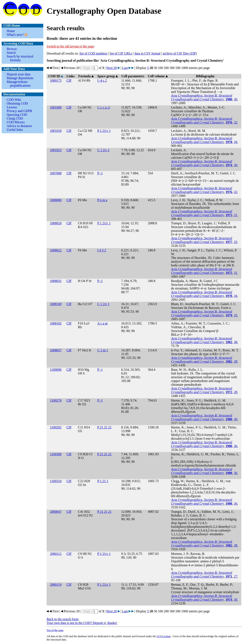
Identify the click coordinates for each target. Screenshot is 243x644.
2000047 (56, 512)
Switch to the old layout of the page (70, 46)
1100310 (56, 481)
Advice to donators (19, 126)
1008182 (56, 323)
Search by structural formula (20, 58)
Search (11, 53)
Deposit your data (19, 74)
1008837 (56, 350)
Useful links (15, 130)
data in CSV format (147, 53)
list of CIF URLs (121, 53)
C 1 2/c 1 (103, 150)
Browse (12, 49)
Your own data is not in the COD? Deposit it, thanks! (82, 623)
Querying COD (17, 115)
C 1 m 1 (103, 350)
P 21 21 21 (104, 427)
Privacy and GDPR (19, 111)
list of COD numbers (93, 53)
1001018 (56, 131)
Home (11, 31)
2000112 (56, 554)
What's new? (15, 35)
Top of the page (55, 630)
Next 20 (111, 68)
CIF (69, 80)
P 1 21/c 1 (104, 131)
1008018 (56, 223)
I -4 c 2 (102, 80)
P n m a (102, 200)
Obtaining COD (17, 103)
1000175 (56, 80)
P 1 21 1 (103, 481)
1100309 (56, 454)
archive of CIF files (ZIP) (180, 53)
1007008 (56, 173)
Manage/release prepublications (19, 84)
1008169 (56, 304)
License (12, 107)
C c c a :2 (104, 107)
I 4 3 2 (102, 250)
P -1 (100, 173)
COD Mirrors (16, 122)
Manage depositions (20, 78)
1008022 (56, 250)
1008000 (56, 200)
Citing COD (15, 118)
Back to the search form (63, 619)
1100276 (56, 400)
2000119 (56, 585)
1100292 (56, 427)
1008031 (56, 281)
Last (125, 68)
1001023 (56, 150)
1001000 (56, 107)
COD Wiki (14, 100)
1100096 (56, 370)
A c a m (102, 323)
